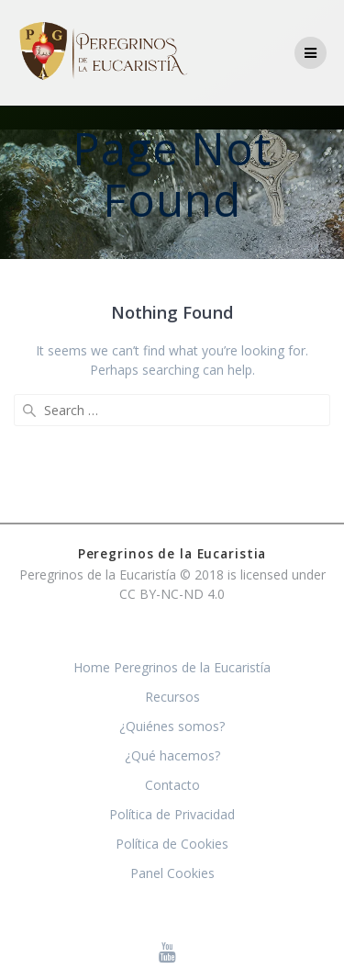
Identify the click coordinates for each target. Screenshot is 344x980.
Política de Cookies (172, 844)
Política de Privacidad (172, 814)
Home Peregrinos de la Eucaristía (172, 667)
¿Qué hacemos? (172, 755)
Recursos (172, 697)
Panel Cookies (172, 873)
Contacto (172, 785)
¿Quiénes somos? (172, 726)
